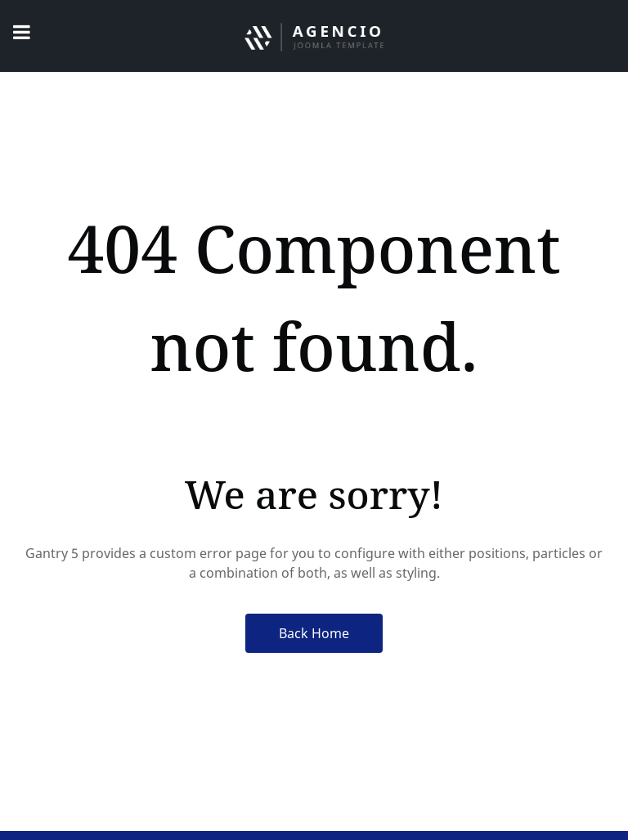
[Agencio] (314, 36)
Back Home (314, 633)
